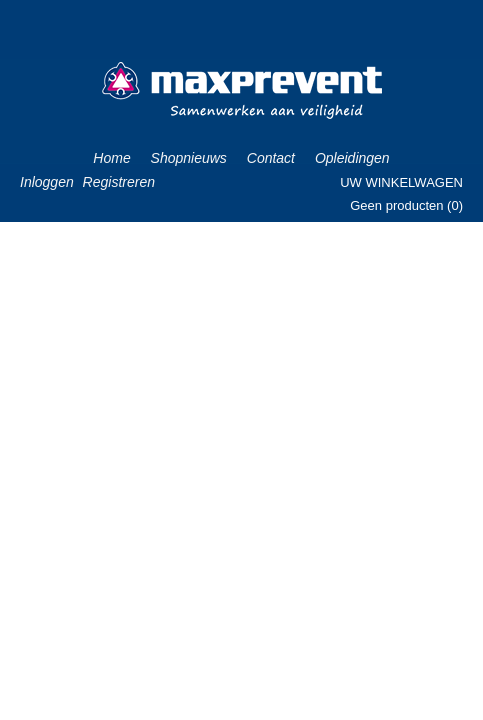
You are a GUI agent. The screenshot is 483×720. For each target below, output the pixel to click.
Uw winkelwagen (401, 182)
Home (111, 158)
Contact (271, 158)
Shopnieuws (189, 158)
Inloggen (47, 182)
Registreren (119, 182)
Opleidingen (352, 158)
